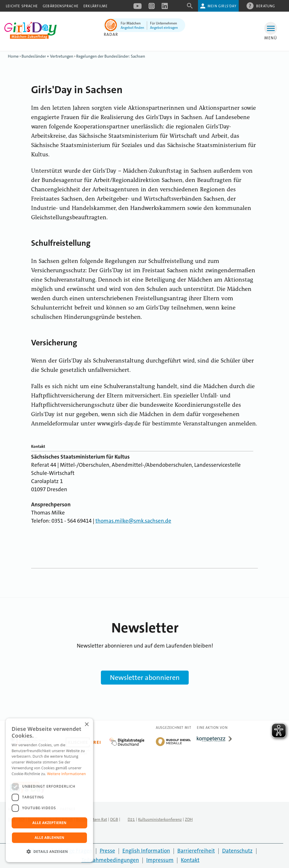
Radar (111, 34)
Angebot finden (132, 28)
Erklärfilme (96, 6)
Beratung (266, 6)
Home (13, 56)
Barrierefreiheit (196, 851)
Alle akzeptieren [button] (49, 823)
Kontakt (190, 860)
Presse (107, 851)
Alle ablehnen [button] (49, 838)
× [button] (86, 725)
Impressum (160, 860)
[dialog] (49, 790)
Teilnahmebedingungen (110, 860)
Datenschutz (237, 851)
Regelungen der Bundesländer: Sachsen (111, 56)
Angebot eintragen (164, 28)
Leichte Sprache (22, 6)
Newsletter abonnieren (145, 678)
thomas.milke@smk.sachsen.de (133, 521)
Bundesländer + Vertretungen (47, 56)
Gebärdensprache (61, 6)
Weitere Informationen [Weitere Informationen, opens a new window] (67, 774)
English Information (146, 851)
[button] (49, 852)
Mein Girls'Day (222, 6)
